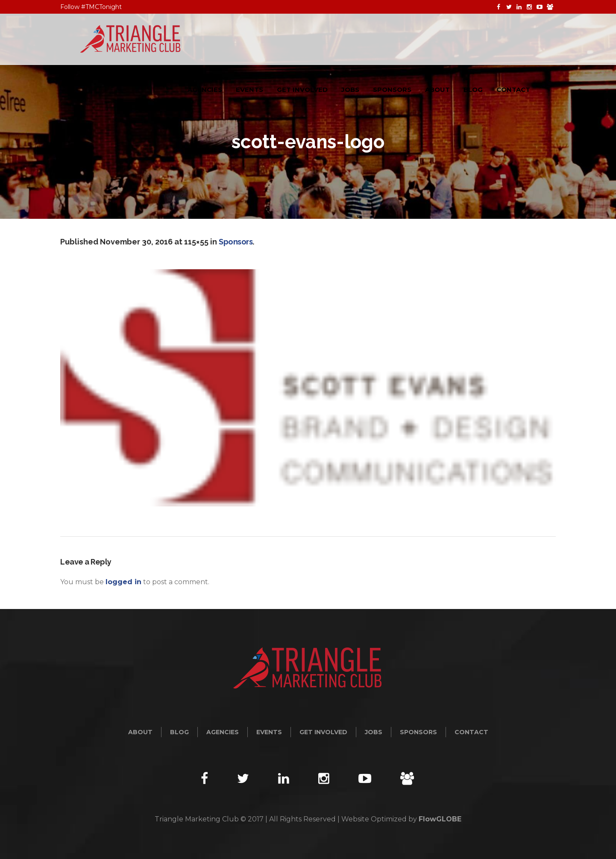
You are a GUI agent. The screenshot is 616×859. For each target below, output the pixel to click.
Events (269, 732)
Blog (179, 732)
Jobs (374, 732)
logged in (123, 582)
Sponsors (236, 242)
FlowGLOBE (440, 819)
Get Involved (323, 732)
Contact (471, 732)
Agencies (223, 732)
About (140, 732)
